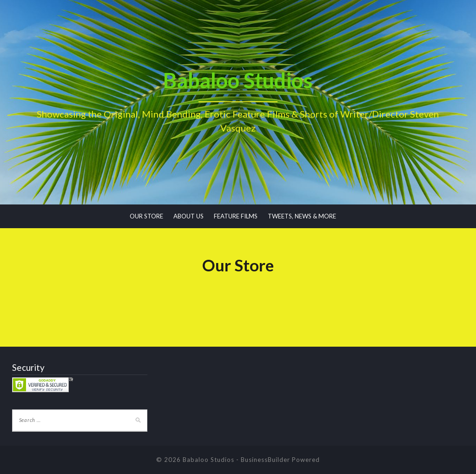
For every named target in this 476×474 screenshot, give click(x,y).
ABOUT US (188, 216)
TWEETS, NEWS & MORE (302, 216)
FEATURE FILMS (236, 216)
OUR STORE (146, 216)
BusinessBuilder (265, 460)
